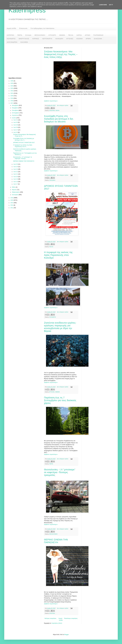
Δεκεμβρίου (15, 105)
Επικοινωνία (23, 28)
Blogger (66, 635)
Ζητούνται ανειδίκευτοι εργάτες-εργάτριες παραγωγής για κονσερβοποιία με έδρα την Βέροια (60, 327)
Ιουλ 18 (16, 182)
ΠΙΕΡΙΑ (20, 35)
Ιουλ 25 (16, 164)
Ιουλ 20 (16, 177)
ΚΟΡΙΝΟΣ (36, 39)
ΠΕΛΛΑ (71, 35)
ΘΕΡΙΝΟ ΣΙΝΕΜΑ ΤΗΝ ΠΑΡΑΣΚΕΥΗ (56, 541)
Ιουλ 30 (16, 122)
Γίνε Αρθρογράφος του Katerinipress (42, 28)
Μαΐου (14, 187)
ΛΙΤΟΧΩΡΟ (52, 35)
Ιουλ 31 (16, 120)
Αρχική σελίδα (11, 28)
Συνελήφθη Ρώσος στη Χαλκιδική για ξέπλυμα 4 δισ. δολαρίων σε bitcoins (59, 119)
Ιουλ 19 (16, 179)
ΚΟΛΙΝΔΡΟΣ (11, 39)
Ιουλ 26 (16, 132)
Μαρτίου (15, 190)
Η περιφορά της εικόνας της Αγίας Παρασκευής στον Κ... (23, 146)
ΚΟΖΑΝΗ (79, 39)
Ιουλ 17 (16, 184)
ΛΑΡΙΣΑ (79, 35)
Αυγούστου (15, 115)
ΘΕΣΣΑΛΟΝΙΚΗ (40, 35)
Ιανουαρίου (15, 195)
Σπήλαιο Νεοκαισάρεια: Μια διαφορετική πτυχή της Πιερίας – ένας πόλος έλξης (61, 54)
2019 (12, 98)
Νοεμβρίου (15, 108)
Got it (111, 5)
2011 (12, 208)
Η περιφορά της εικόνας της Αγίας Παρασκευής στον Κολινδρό (58, 255)
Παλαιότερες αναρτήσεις (71, 618)
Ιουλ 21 (16, 174)
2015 (12, 200)
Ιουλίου (14, 118)
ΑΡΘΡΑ (88, 39)
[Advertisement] (24, 60)
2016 (12, 198)
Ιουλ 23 (16, 169)
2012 (12, 205)
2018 (12, 101)
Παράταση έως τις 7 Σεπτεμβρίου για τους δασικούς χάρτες (60, 400)
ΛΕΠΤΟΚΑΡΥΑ (47, 39)
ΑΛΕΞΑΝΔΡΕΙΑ (12, 42)
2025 (12, 83)
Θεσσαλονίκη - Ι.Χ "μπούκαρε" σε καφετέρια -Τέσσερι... (23, 158)
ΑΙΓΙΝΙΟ (88, 35)
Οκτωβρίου (15, 110)
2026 (12, 81)
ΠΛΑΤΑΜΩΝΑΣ (98, 35)
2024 (12, 86)
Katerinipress (27, 10)
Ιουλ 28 (16, 127)
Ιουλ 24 (16, 167)
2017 (12, 103)
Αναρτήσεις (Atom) (57, 623)
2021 (12, 93)
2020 (12, 96)
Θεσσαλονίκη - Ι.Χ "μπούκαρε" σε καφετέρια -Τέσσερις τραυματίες (60, 472)
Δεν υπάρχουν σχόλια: (63, 105)
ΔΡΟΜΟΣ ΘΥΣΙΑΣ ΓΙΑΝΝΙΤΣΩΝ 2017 (24, 143)
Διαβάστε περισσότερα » (51, 101)
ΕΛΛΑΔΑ (28, 35)
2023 (12, 88)
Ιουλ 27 (16, 130)
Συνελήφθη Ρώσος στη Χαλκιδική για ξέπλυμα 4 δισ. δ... (24, 139)
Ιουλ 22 (16, 172)
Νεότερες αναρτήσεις (50, 618)
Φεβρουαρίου (16, 192)
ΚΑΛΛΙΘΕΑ (24, 42)
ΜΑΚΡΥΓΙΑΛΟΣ (24, 39)
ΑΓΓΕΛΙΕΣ (70, 39)
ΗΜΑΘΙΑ (62, 35)
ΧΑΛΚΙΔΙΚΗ (59, 39)
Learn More (103, 5)
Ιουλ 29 (16, 125)
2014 (12, 203)
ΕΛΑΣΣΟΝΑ (98, 39)
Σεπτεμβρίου (16, 113)
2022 (12, 91)
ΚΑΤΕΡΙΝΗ (10, 35)
